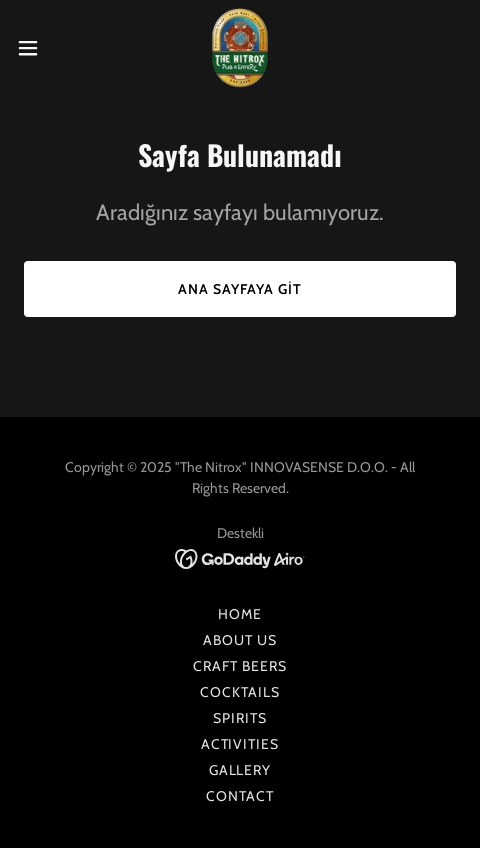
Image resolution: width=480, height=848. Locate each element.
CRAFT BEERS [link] (240, 666)
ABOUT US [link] (240, 640)
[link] (240, 48)
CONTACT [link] (240, 796)
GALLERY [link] (240, 770)
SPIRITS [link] (240, 718)
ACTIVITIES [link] (240, 744)
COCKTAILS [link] (240, 692)
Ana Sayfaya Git (240, 289)
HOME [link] (240, 614)
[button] (43, 48)
